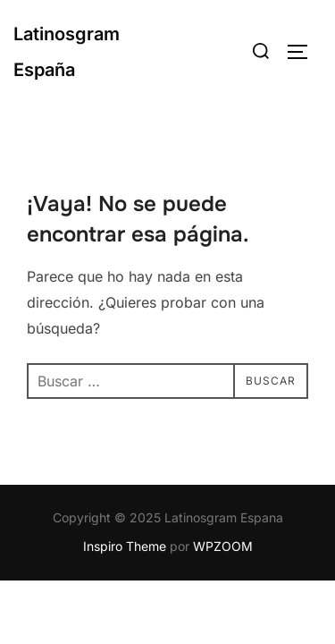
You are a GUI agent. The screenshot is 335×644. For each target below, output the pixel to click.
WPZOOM (223, 546)
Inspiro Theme (125, 546)
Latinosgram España (67, 52)
